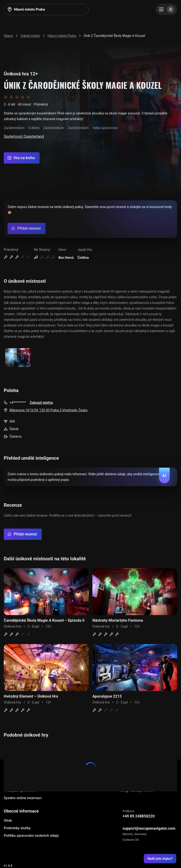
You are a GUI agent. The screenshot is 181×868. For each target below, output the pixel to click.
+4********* (18, 403)
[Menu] (166, 9)
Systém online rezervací (23, 798)
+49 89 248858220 (139, 816)
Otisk (8, 821)
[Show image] (18, 358)
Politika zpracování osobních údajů (31, 836)
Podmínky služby (17, 828)
